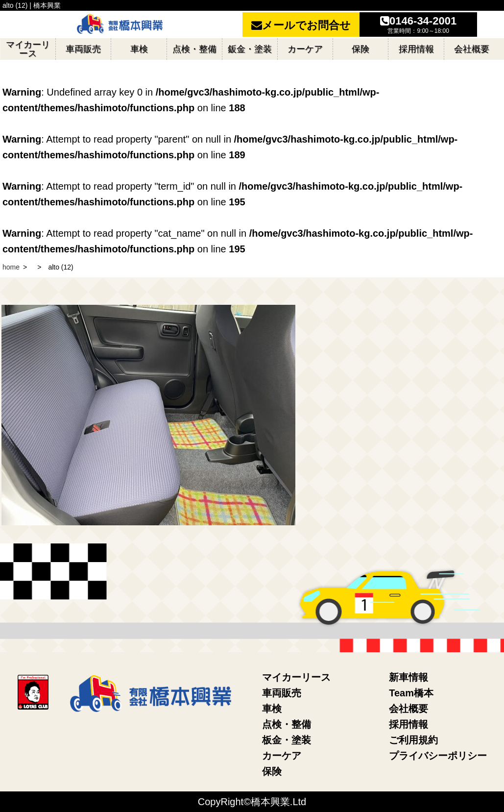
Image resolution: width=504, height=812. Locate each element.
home (11, 267)
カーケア (282, 756)
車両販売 (282, 693)
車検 (272, 709)
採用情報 (408, 724)
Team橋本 (411, 693)
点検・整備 (287, 724)
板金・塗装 (287, 740)
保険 (272, 771)
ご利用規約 (413, 740)
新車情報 (408, 677)
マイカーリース (296, 677)
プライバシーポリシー (438, 756)
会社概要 (408, 709)
